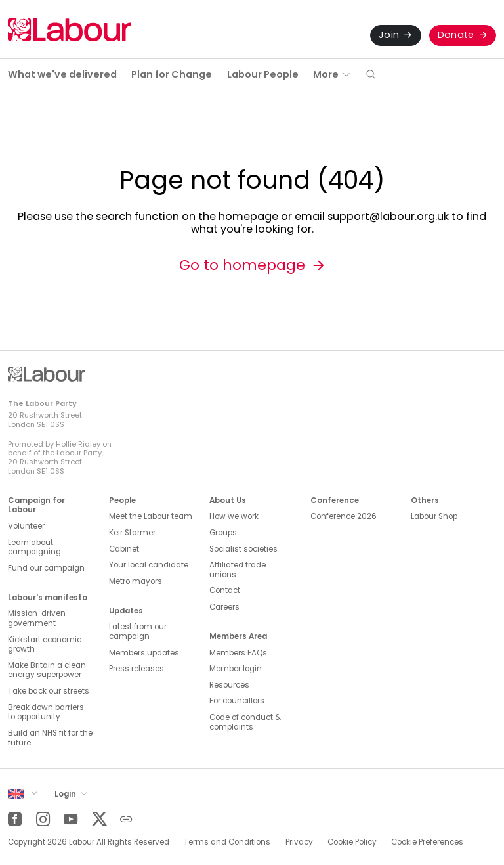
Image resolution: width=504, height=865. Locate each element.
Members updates (144, 653)
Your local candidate (149, 565)
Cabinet (124, 549)
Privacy (299, 842)
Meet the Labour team (151, 516)
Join (389, 35)
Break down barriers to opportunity (46, 712)
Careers (224, 607)
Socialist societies (243, 549)
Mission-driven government (37, 618)
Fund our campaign (46, 568)
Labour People (263, 74)
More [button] (326, 74)
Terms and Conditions (227, 842)
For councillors (237, 701)
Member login (236, 669)
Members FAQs (238, 653)
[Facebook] (15, 819)
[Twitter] (99, 819)
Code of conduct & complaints (245, 722)
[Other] (126, 819)
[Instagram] (43, 819)
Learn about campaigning (34, 547)
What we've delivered (62, 74)
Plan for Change (172, 74)
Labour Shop (434, 516)
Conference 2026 (344, 516)
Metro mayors (136, 581)
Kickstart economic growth (45, 645)
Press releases (136, 669)
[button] (371, 75)
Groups (223, 533)
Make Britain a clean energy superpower (47, 670)
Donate (456, 35)
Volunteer (26, 526)
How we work (234, 516)
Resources (229, 685)
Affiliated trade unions (238, 570)
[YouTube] (71, 819)
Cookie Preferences (427, 842)
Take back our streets (49, 691)
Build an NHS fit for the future (50, 738)
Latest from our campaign (138, 632)
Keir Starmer (132, 533)
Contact (225, 590)
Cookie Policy (352, 842)
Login (66, 793)
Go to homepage (242, 265)
